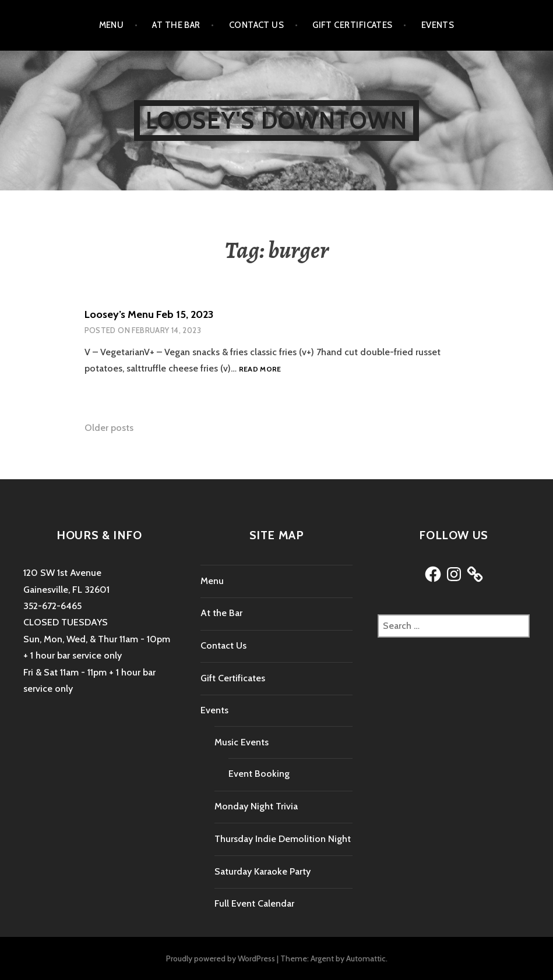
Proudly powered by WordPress (221, 958)
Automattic (366, 958)
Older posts (109, 428)
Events (438, 25)
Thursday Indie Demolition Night (283, 839)
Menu (112, 25)
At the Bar (176, 25)
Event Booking (259, 774)
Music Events (242, 742)
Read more (260, 369)
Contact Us (257, 25)
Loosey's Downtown (276, 120)
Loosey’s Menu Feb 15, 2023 (149, 314)
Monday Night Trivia (256, 806)
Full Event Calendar (254, 903)
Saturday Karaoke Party (263, 871)
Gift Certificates (353, 25)
